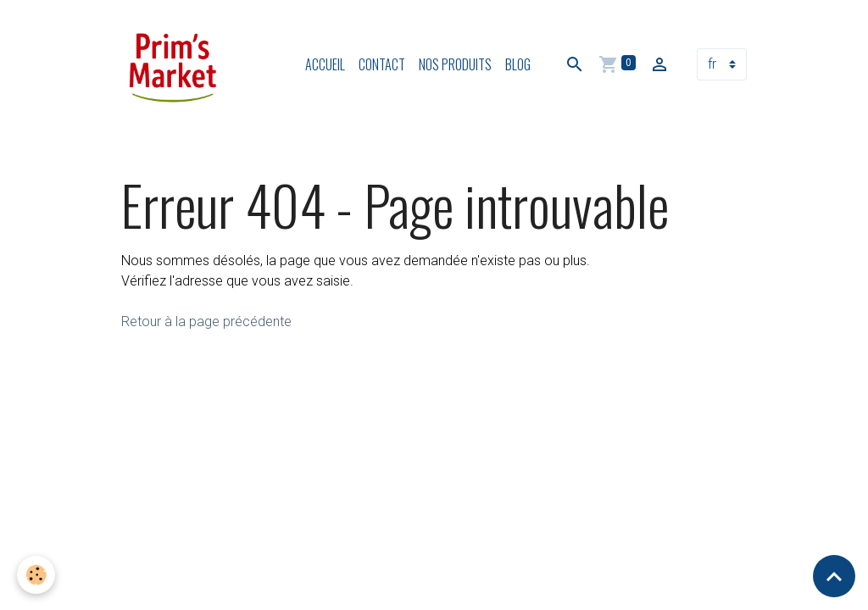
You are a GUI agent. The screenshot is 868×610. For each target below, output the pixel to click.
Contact (382, 64)
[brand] (176, 64)
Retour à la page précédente (206, 322)
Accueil (325, 64)
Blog (518, 64)
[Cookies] (36, 575)
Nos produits (455, 64)
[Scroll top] (834, 576)
